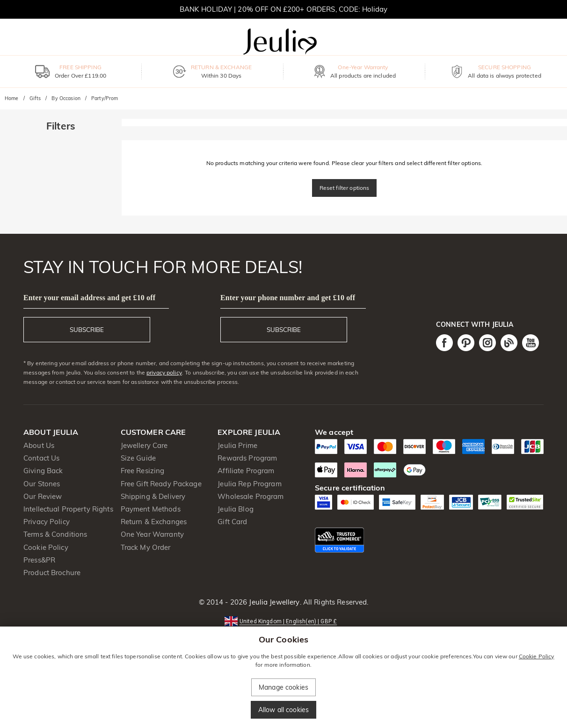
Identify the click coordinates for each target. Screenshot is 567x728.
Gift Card (232, 522)
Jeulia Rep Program (249, 484)
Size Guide (138, 458)
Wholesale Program (251, 496)
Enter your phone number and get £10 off (288, 298)
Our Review (43, 496)
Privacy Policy (47, 522)
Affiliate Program (246, 471)
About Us (39, 445)
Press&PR (39, 560)
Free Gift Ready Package (161, 484)
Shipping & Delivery (153, 496)
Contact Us (41, 458)
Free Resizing (143, 471)
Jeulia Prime (237, 445)
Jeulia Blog (235, 509)
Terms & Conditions (55, 534)
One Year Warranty (152, 534)
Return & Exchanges (154, 522)
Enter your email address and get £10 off (89, 298)
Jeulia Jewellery (273, 602)
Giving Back (43, 471)
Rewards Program (247, 458)
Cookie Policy (46, 547)
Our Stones (42, 484)
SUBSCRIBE (87, 330)
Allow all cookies (283, 710)
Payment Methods (151, 509)
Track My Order (146, 547)
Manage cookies (283, 687)
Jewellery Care (144, 445)
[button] (283, 621)
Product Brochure (52, 573)
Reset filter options (345, 188)
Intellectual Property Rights (68, 509)
